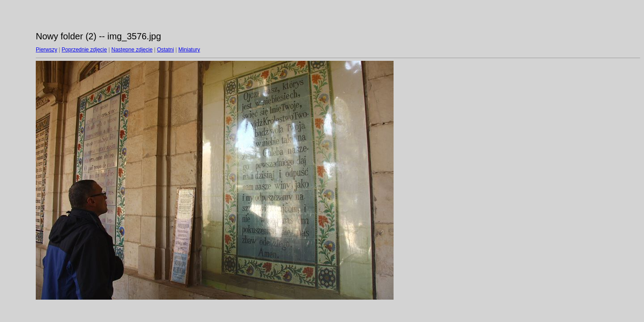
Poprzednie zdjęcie (84, 50)
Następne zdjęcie (132, 50)
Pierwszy (47, 50)
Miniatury (189, 50)
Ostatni (165, 50)
